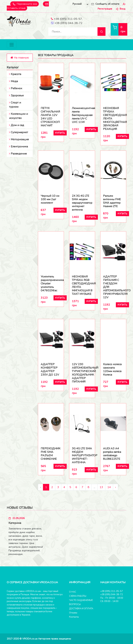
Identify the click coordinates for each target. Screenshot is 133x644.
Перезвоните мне (25, 4)
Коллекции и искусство (18, 116)
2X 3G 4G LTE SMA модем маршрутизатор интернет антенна (82, 203)
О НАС (73, 592)
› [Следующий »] (116, 487)
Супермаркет (19, 132)
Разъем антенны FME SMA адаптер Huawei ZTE (112, 201)
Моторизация (19, 139)
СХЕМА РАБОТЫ (78, 596)
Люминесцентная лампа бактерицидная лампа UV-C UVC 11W (82, 115)
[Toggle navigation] (12, 45)
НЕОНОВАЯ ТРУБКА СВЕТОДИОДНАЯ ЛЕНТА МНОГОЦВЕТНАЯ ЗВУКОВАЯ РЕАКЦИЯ (113, 119)
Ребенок (16, 88)
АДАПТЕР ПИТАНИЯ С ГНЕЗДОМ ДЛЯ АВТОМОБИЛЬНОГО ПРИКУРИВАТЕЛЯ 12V (113, 287)
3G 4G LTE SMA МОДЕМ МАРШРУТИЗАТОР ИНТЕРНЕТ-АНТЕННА (82, 455)
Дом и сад (17, 125)
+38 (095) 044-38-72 (67, 23)
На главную (20, 58)
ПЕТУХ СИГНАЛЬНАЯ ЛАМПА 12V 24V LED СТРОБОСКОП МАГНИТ (50, 117)
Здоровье (16, 95)
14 (109, 487)
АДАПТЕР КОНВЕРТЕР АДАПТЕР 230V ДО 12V (50, 369)
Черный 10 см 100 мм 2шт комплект (50, 199)
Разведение (18, 154)
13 (101, 487)
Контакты (74, 617)
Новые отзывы (20, 508)
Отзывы (73, 613)
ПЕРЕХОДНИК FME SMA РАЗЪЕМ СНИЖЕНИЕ (51, 454)
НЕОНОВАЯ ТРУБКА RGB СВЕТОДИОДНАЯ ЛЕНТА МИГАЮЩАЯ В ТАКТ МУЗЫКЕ (82, 285)
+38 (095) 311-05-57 (66, 19)
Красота (15, 74)
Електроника (18, 147)
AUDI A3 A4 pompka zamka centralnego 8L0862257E (112, 454)
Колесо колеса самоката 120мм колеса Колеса (112, 369)
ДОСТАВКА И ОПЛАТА (81, 609)
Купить (60, 133)
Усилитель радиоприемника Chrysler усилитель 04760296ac (51, 284)
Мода (13, 81)
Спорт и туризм (15, 105)
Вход (120, 9)
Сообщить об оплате (105, 4)
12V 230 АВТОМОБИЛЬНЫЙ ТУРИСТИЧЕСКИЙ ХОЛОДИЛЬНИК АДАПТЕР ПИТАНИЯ (82, 373)
